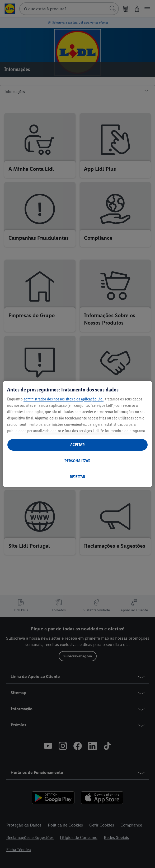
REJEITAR (77, 477)
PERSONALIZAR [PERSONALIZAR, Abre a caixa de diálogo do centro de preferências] (77, 461)
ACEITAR (77, 445)
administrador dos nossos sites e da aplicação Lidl (64, 399)
